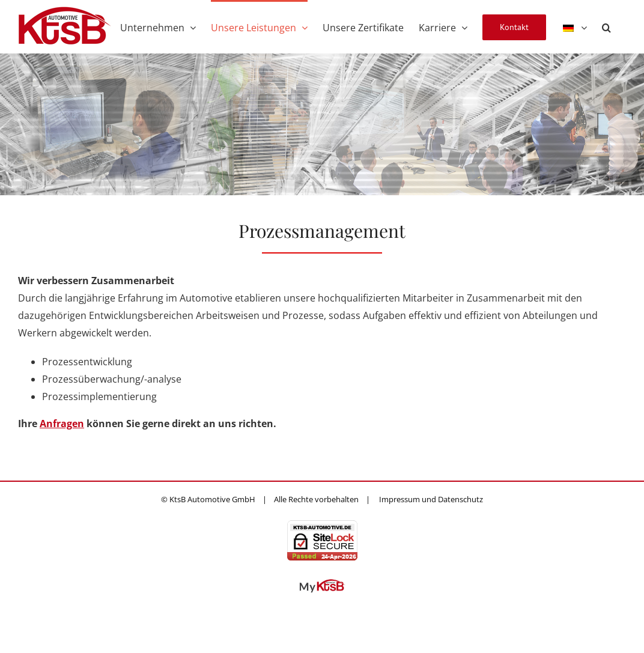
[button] (606, 26)
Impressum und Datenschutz (431, 499)
